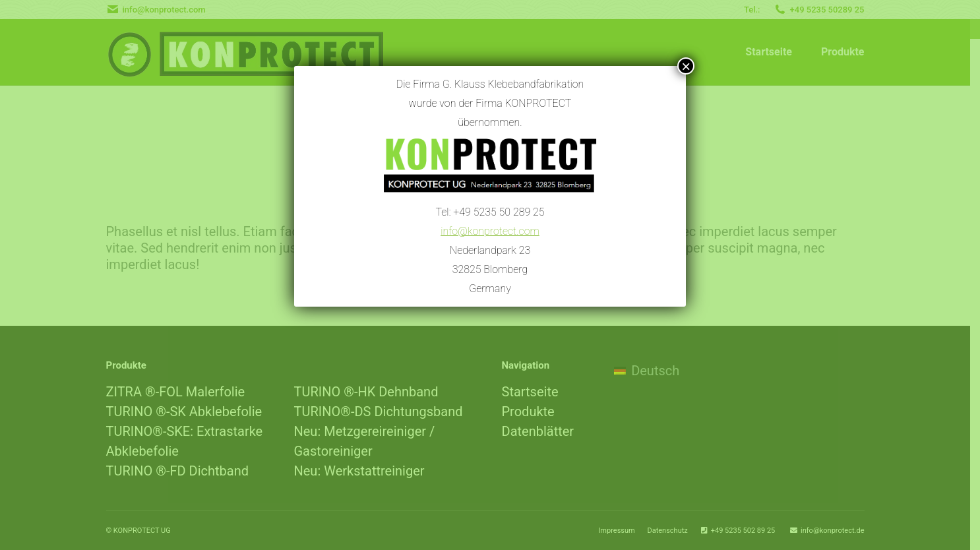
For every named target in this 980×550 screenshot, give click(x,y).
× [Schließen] (686, 66)
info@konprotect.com (490, 228)
